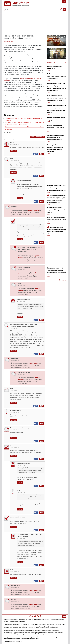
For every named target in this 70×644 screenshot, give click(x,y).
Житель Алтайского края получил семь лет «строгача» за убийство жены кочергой (57, 98)
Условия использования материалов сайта (27, 637)
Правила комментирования (47, 637)
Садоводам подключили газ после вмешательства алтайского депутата (56, 137)
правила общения (34, 211)
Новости (51, 62)
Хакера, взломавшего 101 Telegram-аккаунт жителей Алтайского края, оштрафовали (57, 270)
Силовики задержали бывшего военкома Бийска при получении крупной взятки (57, 229)
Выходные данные (9, 637)
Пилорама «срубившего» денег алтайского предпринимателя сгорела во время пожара (57, 188)
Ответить (13, 151)
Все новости (63, 280)
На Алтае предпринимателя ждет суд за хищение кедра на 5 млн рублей (57, 76)
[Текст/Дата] (64, 9)
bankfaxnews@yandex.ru (19, 621)
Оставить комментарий (37, 137)
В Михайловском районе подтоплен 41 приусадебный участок (56, 210)
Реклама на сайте (34, 639)
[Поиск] (61, 9)
